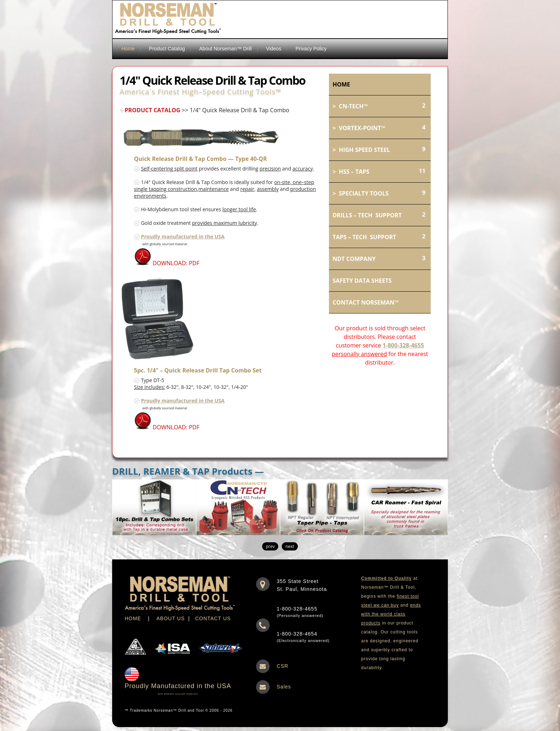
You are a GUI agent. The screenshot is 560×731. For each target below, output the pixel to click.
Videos (274, 49)
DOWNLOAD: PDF (167, 263)
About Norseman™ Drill (226, 49)
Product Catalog (167, 49)
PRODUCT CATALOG (150, 110)
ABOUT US (171, 618)
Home (128, 49)
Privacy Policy (311, 49)
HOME (133, 618)
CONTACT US (213, 618)
